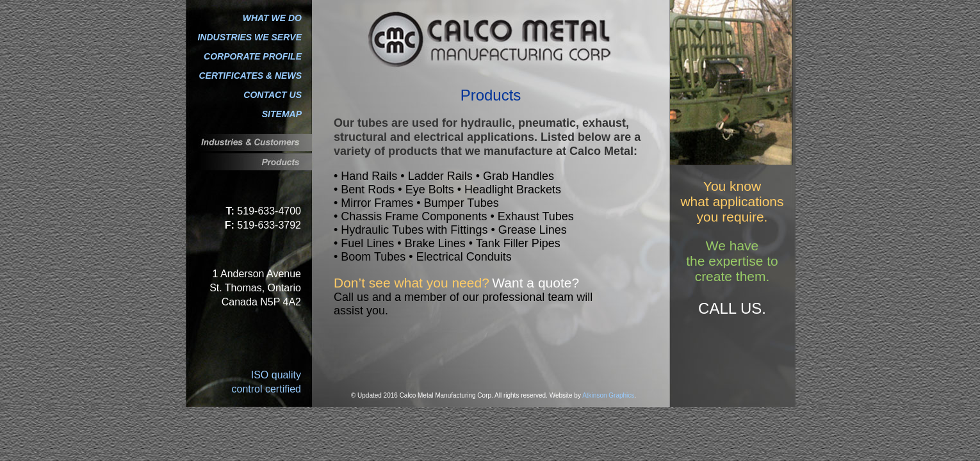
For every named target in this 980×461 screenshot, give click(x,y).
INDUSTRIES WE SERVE (249, 37)
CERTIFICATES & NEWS (251, 76)
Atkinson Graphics (608, 395)
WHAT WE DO (272, 18)
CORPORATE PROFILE (253, 56)
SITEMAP (282, 114)
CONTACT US (273, 95)
